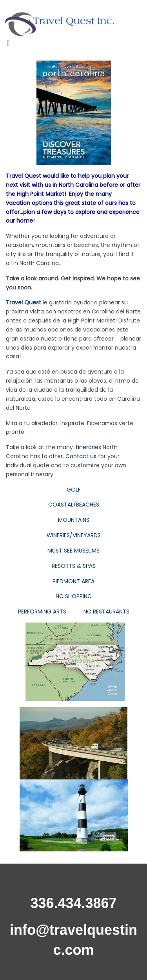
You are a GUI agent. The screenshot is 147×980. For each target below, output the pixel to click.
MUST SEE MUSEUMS (73, 551)
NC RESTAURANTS (106, 612)
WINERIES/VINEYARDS (74, 535)
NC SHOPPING (74, 596)
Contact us (81, 456)
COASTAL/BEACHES (74, 505)
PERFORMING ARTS (42, 612)
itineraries (88, 447)
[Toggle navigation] (8, 45)
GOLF (74, 490)
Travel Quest (24, 302)
